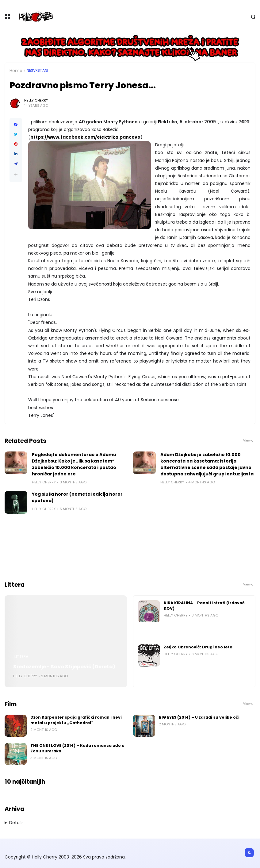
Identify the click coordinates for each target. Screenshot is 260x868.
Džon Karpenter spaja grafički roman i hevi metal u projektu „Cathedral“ (76, 720)
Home (16, 71)
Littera (21, 657)
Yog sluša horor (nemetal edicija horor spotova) (77, 497)
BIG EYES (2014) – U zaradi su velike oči (199, 717)
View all (249, 441)
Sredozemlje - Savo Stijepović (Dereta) (64, 667)
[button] (16, 175)
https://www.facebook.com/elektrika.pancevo (85, 137)
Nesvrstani (37, 71)
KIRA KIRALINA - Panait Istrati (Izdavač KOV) (204, 606)
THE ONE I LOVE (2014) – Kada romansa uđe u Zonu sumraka (77, 748)
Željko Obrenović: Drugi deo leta (198, 647)
